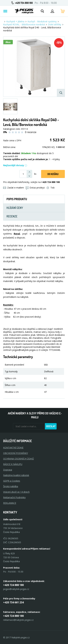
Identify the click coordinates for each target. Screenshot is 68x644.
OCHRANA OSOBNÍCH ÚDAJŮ (19, 459)
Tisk (51, 188)
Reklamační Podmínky (14, 497)
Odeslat (51, 426)
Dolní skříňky (55, 24)
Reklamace (10, 503)
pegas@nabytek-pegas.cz (16, 589)
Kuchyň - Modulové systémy (42, 21)
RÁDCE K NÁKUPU (13, 464)
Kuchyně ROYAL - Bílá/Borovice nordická (24, 24)
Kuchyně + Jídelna (15, 21)
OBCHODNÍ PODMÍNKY (16, 453)
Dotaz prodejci (35, 188)
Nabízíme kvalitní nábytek (16, 475)
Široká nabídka (11, 486)
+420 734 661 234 (13, 602)
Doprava (8, 470)
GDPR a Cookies (12, 481)
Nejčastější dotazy (15, 165)
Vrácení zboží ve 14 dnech (16, 492)
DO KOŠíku (53, 174)
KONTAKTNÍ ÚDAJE (13, 448)
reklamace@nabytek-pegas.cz (18, 620)
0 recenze (31, 132)
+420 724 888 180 (24, 3)
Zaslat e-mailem (14, 188)
